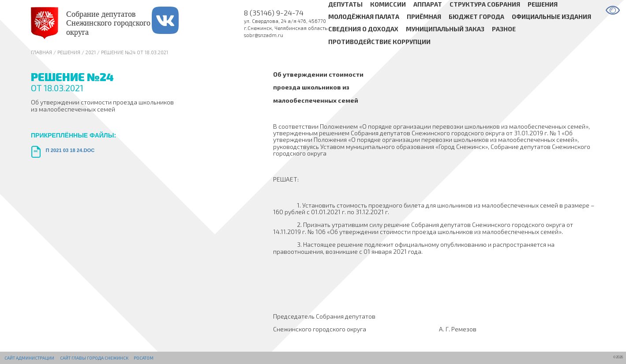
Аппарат (428, 4)
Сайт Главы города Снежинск (94, 358)
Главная (41, 52)
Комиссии (388, 4)
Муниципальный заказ (445, 29)
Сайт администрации (29, 358)
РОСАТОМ (144, 358)
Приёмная (424, 17)
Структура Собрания (485, 4)
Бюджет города (476, 17)
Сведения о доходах (363, 29)
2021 (91, 52)
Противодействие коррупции (379, 42)
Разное (504, 29)
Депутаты (345, 4)
